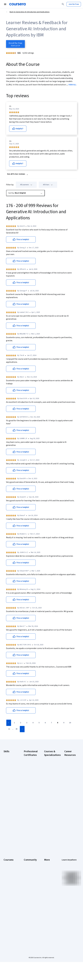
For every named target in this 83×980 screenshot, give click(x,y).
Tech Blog (28, 883)
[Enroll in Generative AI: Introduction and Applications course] (15, 44)
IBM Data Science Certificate (28, 830)
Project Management (9, 790)
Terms (47, 869)
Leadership (8, 869)
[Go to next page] (22, 729)
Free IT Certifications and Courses (70, 803)
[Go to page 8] (58, 723)
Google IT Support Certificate (28, 785)
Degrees (7, 898)
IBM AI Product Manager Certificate (29, 821)
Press (46, 862)
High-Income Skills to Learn (70, 811)
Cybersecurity (9, 765)
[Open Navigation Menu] (5, 4)
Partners (27, 865)
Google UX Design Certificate (28, 803)
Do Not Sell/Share (48, 908)
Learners (27, 862)
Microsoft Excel (9, 785)
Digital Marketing (7, 774)
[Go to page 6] (45, 723)
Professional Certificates (8, 886)
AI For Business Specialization (50, 766)
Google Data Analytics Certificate (29, 776)
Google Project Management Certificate (30, 794)
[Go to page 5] (39, 723)
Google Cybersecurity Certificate (29, 767)
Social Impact (9, 919)
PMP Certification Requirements (70, 827)
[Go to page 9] (64, 723)
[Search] (63, 4)
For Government (10, 905)
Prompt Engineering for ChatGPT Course (51, 817)
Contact (47, 885)
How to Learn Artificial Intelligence (69, 818)
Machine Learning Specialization (50, 808)
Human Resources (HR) (10, 780)
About (6, 862)
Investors (48, 865)
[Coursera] (17, 4)
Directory (48, 892)
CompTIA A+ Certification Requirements (70, 776)
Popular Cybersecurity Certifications (70, 836)
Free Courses (9, 923)
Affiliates (47, 896)
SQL (5, 799)
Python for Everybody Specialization (50, 826)
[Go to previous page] (9, 723)
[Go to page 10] (70, 723)
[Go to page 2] (21, 723)
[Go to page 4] (33, 723)
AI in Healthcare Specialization (50, 779)
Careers (7, 873)
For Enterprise (9, 901)
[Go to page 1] (14, 723)
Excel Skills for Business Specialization (50, 793)
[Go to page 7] (51, 723)
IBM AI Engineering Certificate (28, 812)
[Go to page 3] (27, 723)
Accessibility (49, 881)
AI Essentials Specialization (50, 759)
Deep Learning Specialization (50, 785)
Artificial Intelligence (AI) (10, 760)
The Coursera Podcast (29, 878)
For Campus (8, 909)
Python (6, 796)
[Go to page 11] (9, 729)
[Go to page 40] (16, 729)
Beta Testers (29, 869)
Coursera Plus (9, 881)
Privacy (47, 873)
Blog (26, 873)
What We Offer (9, 865)
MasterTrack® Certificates (9, 892)
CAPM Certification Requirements (70, 767)
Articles (47, 889)
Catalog (7, 877)
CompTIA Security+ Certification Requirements (70, 786)
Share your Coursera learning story (9, 930)
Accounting (8, 755)
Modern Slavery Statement (50, 901)
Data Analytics (9, 769)
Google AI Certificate (28, 759)
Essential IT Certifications (70, 795)
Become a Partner (7, 914)
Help (46, 877)
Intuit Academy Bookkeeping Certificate (30, 839)
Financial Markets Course (50, 800)
